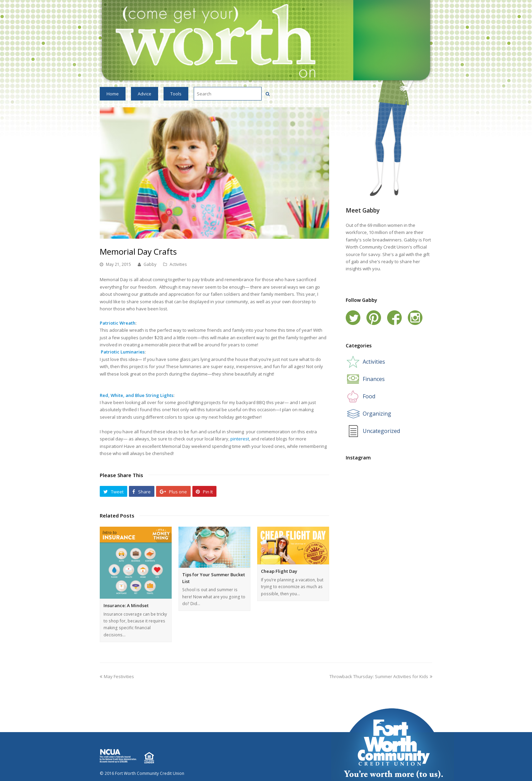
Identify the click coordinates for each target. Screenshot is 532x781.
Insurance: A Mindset (126, 605)
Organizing (377, 414)
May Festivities (117, 676)
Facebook (394, 318)
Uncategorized (381, 431)
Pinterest (374, 318)
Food (369, 396)
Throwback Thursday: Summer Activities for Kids (381, 676)
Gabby (150, 264)
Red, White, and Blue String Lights (137, 395)
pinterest (240, 439)
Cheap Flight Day (279, 571)
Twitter (353, 318)
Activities (178, 264)
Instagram (415, 318)
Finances (374, 379)
